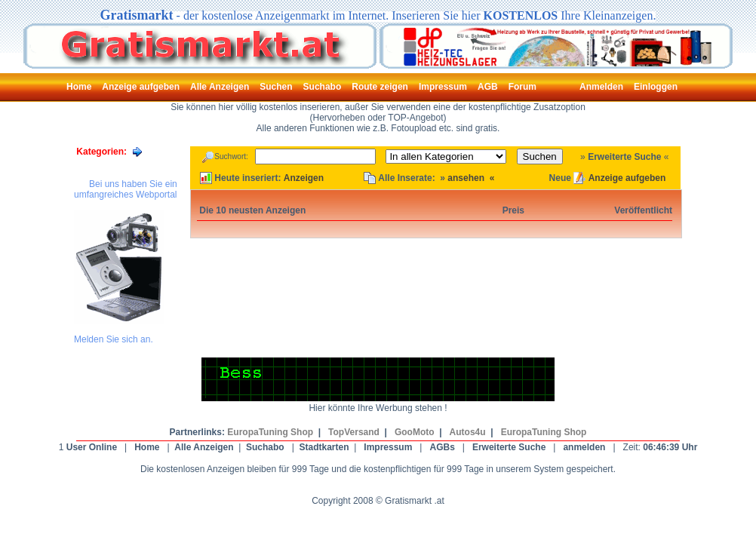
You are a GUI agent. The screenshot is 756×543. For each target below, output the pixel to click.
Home (147, 447)
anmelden (584, 447)
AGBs (442, 447)
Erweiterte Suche (624, 157)
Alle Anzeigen (204, 447)
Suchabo (265, 447)
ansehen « (471, 178)
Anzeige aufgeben (627, 178)
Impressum (388, 447)
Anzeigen (304, 178)
